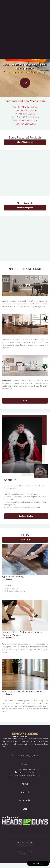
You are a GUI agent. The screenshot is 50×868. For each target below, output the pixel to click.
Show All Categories (25, 142)
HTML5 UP (27, 854)
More (25, 401)
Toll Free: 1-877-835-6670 (25, 772)
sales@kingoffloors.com (32, 775)
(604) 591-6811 (25, 764)
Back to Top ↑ (38, 863)
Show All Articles (25, 540)
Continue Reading (26, 516)
